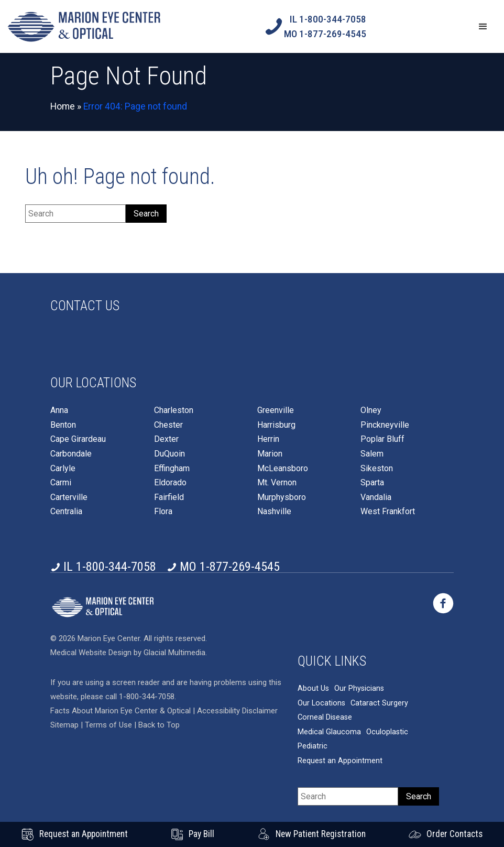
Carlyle (63, 469)
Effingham (172, 469)
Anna (59, 410)
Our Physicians (359, 688)
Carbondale (71, 454)
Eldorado (170, 483)
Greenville (276, 410)
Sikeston (377, 469)
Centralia (66, 512)
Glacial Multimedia (174, 653)
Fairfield (169, 497)
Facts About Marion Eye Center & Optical (120, 711)
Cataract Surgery (379, 703)
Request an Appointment (340, 761)
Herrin (268, 439)
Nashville (274, 512)
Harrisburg (276, 425)
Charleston (174, 410)
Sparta (372, 483)
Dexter (166, 439)
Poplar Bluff (382, 439)
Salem (372, 454)
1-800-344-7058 (147, 697)
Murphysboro (282, 497)
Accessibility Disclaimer (237, 711)
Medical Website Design (91, 653)
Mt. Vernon (277, 483)
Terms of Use (109, 725)
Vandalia (376, 497)
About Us (313, 688)
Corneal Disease (325, 717)
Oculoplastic (387, 732)
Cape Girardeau (78, 439)
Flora (163, 512)
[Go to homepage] (84, 26)
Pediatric (313, 746)
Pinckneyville (385, 425)
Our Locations (321, 703)
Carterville (69, 497)
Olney (371, 410)
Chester (168, 425)
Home (63, 106)
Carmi (61, 483)
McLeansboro (283, 469)
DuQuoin (169, 454)
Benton (63, 425)
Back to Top (159, 725)
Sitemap (64, 725)
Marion (270, 454)
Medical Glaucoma (329, 732)
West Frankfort (388, 512)
